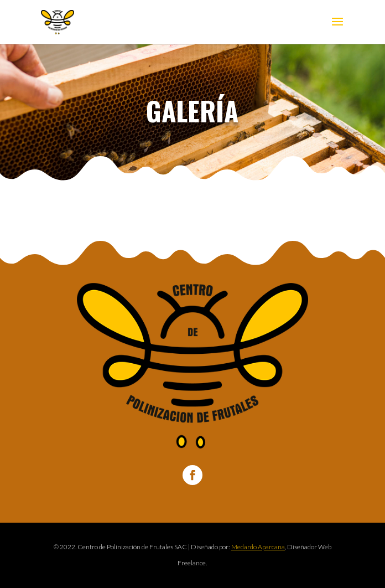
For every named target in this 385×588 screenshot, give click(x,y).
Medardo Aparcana (258, 547)
